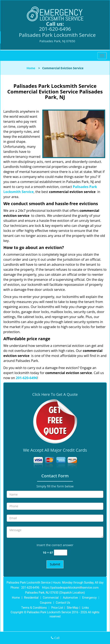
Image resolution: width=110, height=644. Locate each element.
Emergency (89, 598)
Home (31, 68)
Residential (31, 598)
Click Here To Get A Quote (55, 394)
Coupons (46, 603)
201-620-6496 (55, 29)
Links (85, 608)
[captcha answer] (61, 553)
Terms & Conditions (34, 608)
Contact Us (63, 603)
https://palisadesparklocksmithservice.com (70, 588)
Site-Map (73, 608)
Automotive (70, 598)
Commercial (51, 598)
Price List (57, 608)
